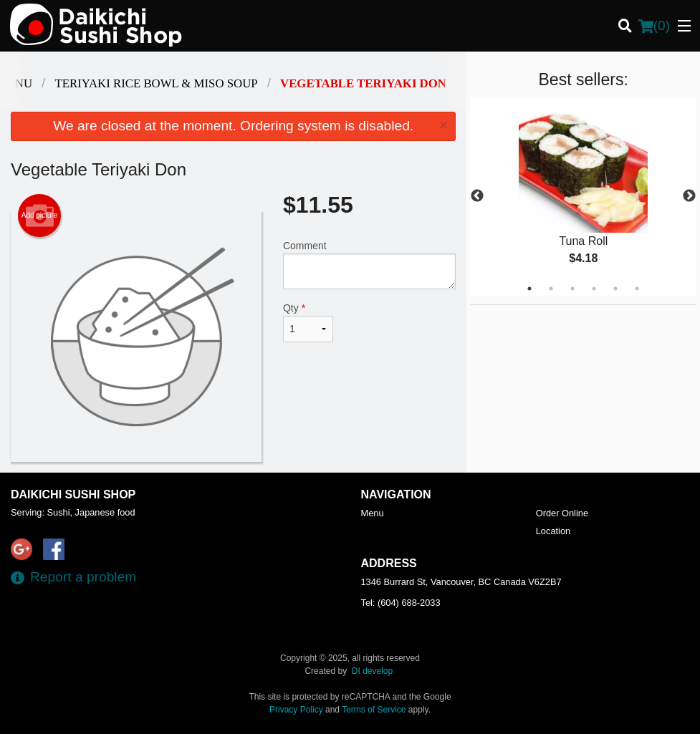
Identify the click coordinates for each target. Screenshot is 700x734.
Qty (308, 322)
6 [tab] (637, 289)
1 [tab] (529, 289)
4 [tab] (594, 289)
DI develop (372, 671)
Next (689, 196)
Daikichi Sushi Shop (73, 494)
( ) (654, 26)
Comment (369, 265)
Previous (477, 196)
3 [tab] (572, 289)
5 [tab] (615, 289)
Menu (373, 513)
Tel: (401, 603)
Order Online (562, 513)
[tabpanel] (583, 196)
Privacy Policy (296, 710)
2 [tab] (551, 289)
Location (553, 531)
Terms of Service (374, 710)
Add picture (40, 216)
